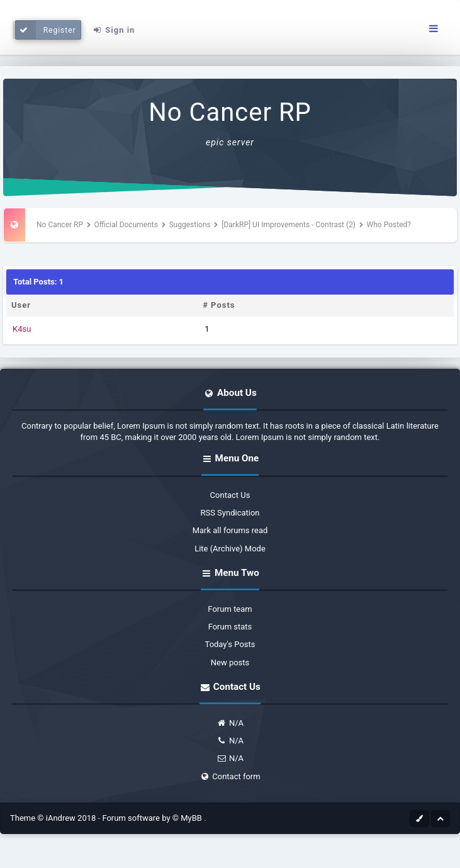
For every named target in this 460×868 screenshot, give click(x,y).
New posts (230, 662)
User (21, 305)
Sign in (113, 30)
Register (46, 30)
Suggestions (189, 225)
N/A (230, 723)
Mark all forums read (230, 530)
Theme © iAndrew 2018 (54, 818)
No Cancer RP (230, 112)
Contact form (230, 776)
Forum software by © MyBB (153, 818)
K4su (22, 329)
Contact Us (230, 495)
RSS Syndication (230, 513)
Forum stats (230, 627)
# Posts (219, 305)
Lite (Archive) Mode (230, 549)
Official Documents (126, 225)
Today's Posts (230, 644)
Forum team (230, 609)
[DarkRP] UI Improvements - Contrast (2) (289, 225)
